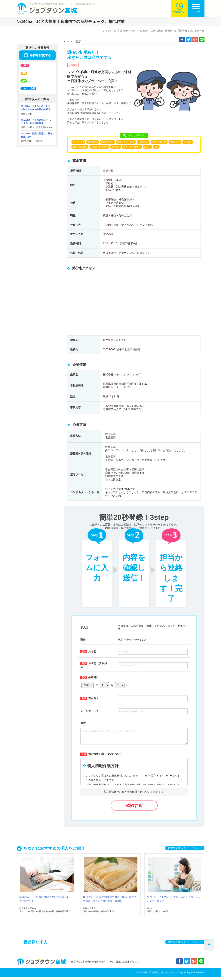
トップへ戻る (209, 945)
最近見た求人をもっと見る (183, 945)
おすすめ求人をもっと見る (183, 851)
